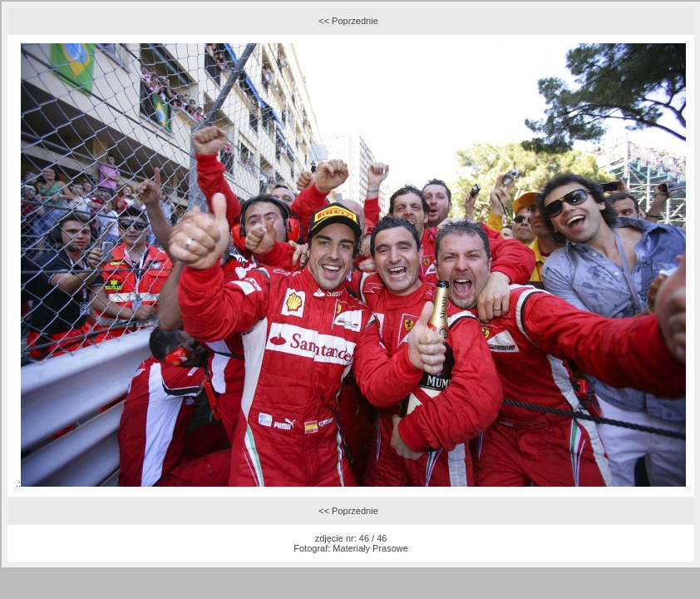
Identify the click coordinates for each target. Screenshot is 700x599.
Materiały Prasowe (370, 548)
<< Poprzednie (348, 21)
